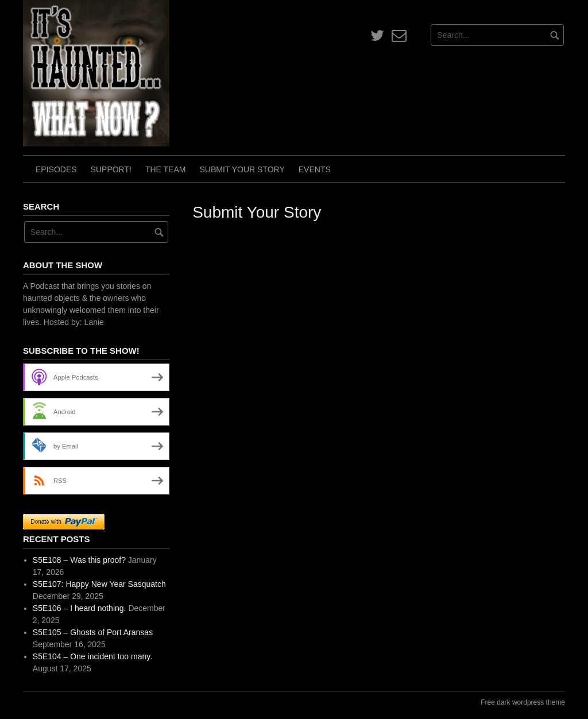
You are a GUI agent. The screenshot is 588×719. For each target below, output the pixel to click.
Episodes (56, 169)
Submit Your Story (242, 169)
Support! (111, 169)
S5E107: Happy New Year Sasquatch (99, 584)
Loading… (376, 444)
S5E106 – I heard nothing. (80, 608)
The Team (166, 169)
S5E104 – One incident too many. (92, 656)
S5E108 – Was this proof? (79, 560)
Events (315, 169)
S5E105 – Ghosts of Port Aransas (93, 632)
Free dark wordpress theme (523, 702)
